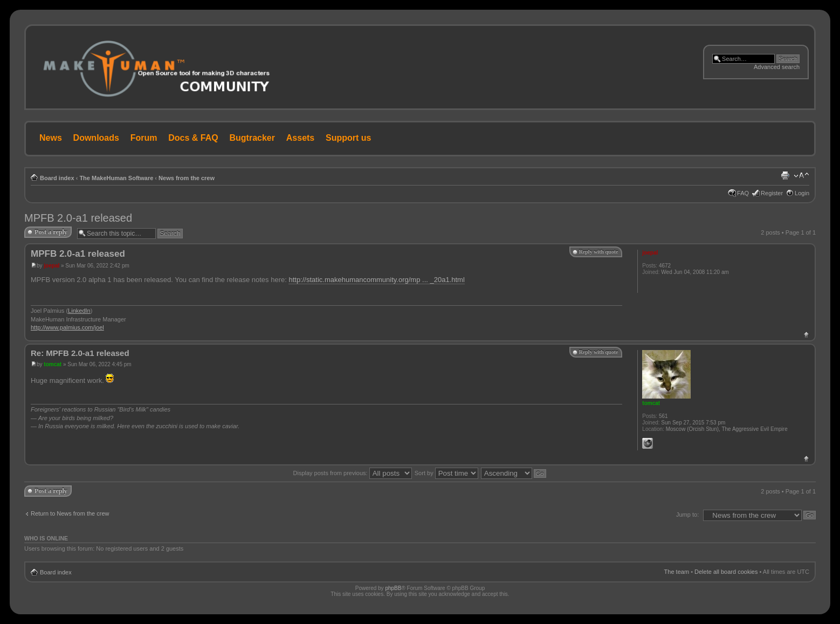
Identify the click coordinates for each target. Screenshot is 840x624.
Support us (348, 138)
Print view (785, 176)
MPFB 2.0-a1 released (78, 218)
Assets (300, 138)
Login (802, 193)
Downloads (96, 138)
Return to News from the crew (70, 513)
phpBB (393, 588)
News (51, 138)
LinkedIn (79, 311)
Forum (144, 138)
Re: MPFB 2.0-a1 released (80, 353)
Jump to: (687, 515)
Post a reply (51, 232)
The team (677, 572)
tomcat (53, 364)
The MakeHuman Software (116, 178)
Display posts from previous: (353, 473)
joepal (51, 266)
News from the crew (187, 178)
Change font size (801, 176)
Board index (57, 178)
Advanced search (777, 67)
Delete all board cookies (726, 572)
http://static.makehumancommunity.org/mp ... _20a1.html (376, 280)
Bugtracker (252, 138)
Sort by (446, 473)
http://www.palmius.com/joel (67, 327)
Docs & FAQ (193, 138)
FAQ (743, 193)
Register (772, 193)
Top (806, 335)
